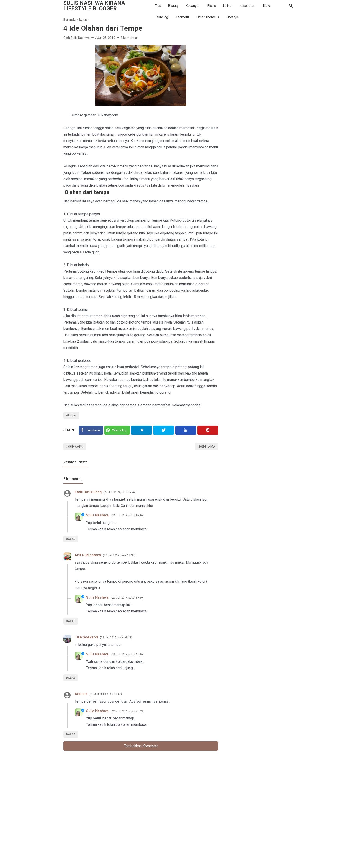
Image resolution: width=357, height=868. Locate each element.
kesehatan (248, 6)
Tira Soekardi (86, 637)
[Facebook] (91, 430)
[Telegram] (142, 430)
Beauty (173, 6)
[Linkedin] (186, 430)
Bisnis (212, 6)
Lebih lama (207, 447)
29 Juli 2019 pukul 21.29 (127, 655)
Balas (71, 539)
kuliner (228, 6)
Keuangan (193, 6)
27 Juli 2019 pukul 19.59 (127, 598)
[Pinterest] (208, 430)
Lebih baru (75, 447)
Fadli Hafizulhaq (88, 492)
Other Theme (206, 17)
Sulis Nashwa (98, 515)
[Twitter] (117, 430)
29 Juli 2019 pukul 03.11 (116, 638)
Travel (267, 6)
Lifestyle (233, 17)
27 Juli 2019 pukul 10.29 (127, 516)
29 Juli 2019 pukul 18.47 (106, 694)
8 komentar (129, 38)
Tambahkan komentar (141, 746)
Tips (158, 6)
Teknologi (162, 17)
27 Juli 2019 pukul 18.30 (119, 555)
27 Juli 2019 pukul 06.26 (120, 492)
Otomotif (183, 17)
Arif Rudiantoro (88, 555)
